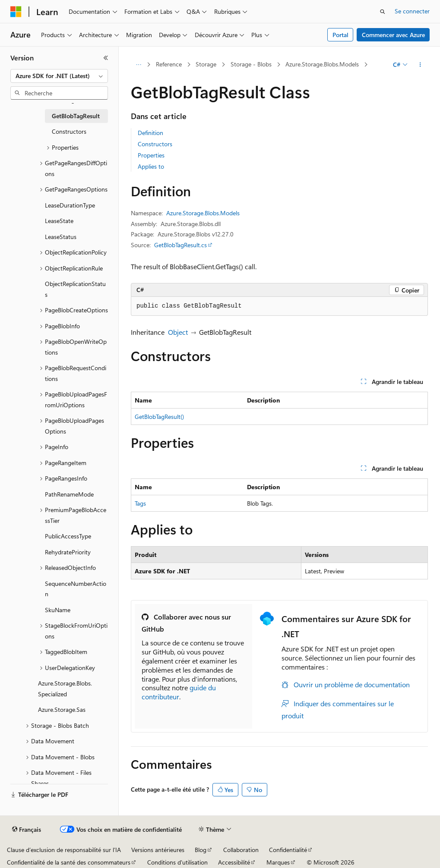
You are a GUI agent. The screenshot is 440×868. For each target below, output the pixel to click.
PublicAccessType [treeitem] (68, 536)
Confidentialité (288, 850)
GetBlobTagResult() (159, 417)
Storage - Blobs (251, 64)
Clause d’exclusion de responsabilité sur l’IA (64, 850)
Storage (206, 64)
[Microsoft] (16, 12)
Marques (278, 862)
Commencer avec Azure (393, 35)
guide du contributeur (179, 692)
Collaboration (241, 850)
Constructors (155, 144)
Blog (201, 850)
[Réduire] (106, 58)
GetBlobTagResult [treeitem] (76, 116)
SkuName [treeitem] (58, 610)
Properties (151, 155)
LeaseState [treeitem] (59, 221)
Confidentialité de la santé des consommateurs (69, 862)
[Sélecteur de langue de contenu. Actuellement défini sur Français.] (27, 830)
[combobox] (59, 76)
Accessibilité (234, 862)
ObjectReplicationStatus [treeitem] (75, 289)
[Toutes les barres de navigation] (138, 65)
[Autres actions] (420, 65)
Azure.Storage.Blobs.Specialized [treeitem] (65, 689)
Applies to (151, 166)
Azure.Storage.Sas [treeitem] (62, 709)
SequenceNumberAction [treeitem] (76, 589)
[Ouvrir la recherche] (383, 12)
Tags (140, 503)
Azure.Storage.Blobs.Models (322, 64)
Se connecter (412, 11)
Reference (169, 64)
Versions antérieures (158, 850)
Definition (150, 133)
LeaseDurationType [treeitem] (70, 205)
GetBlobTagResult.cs (180, 245)
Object (178, 332)
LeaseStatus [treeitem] (61, 237)
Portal (340, 35)
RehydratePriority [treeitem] (68, 552)
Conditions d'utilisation (177, 862)
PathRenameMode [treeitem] (69, 494)
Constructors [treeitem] (69, 131)
